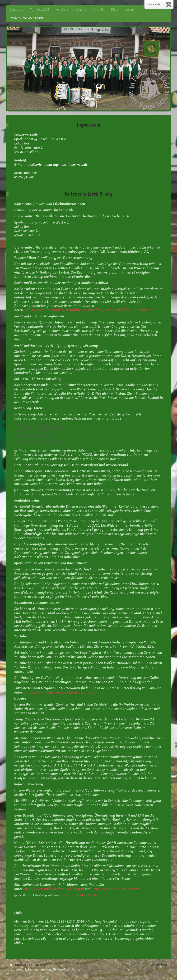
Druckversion (21, 965)
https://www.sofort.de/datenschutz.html (54, 889)
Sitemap (40, 965)
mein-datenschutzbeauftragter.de (81, 895)
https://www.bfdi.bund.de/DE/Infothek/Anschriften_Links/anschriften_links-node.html (90, 310)
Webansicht (159, 965)
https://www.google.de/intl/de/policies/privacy (59, 692)
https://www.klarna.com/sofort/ (115, 889)
